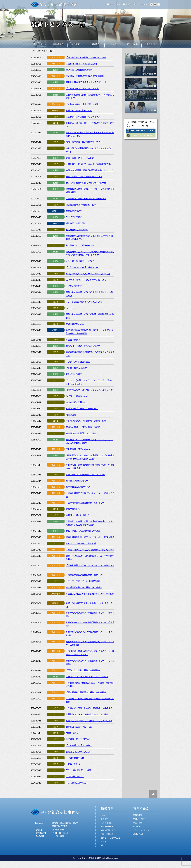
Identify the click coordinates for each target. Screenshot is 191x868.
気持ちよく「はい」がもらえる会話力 (83, 346)
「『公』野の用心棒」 (76, 758)
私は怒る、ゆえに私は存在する (80, 245)
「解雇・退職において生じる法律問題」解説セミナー (90, 550)
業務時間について (74, 211)
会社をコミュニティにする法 (79, 727)
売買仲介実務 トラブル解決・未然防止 (84, 427)
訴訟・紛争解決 (107, 826)
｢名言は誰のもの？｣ (75, 776)
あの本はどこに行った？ (77, 402)
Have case (71, 308)
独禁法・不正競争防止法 (111, 838)
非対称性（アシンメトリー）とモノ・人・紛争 (87, 714)
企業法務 (105, 819)
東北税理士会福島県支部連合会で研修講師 (85, 76)
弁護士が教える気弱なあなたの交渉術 (83, 531)
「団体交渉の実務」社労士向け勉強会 (83, 670)
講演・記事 (132, 44)
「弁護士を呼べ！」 (75, 764)
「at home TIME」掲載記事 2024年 (82, 88)
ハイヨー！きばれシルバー (78, 396)
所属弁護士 (77, 44)
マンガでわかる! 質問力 (77, 368)
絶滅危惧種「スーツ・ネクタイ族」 (82, 408)
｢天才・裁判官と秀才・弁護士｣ (80, 770)
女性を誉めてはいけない (77, 229)
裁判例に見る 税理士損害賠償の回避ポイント (86, 82)
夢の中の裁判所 (73, 509)
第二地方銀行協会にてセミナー (80, 487)
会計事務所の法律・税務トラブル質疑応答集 (86, 198)
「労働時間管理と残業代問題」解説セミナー (86, 503)
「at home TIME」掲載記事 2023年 (82, 104)
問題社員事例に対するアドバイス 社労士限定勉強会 (90, 537)
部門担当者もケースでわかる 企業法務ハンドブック (89, 390)
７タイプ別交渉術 (74, 217)
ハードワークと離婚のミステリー (81, 433)
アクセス (151, 44)
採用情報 (141, 108)
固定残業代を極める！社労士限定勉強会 (84, 587)
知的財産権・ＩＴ (108, 830)
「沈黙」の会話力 (74, 286)
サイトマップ (115, 4)
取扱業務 (95, 44)
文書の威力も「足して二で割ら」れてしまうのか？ (89, 720)
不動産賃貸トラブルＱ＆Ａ (78, 449)
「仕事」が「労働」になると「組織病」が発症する (89, 708)
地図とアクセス (139, 819)
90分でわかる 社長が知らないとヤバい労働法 (87, 676)
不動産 (104, 841)
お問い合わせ (131, 4)
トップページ (40, 44)
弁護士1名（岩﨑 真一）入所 (79, 110)
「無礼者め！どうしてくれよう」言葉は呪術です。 (89, 164)
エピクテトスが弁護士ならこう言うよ (83, 117)
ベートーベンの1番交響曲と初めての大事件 (86, 474)
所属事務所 (141, 71)
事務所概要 (58, 44)
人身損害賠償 (106, 823)
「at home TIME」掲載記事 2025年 (82, 64)
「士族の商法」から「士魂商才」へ (82, 267)
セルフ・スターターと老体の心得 (81, 543)
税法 (103, 845)
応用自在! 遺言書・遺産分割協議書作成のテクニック (90, 170)
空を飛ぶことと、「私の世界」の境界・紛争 (86, 421)
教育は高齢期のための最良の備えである (84, 176)
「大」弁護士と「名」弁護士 (79, 745)
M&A (103, 815)
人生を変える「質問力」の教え (80, 261)
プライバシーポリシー (142, 830)
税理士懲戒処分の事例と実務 (79, 70)
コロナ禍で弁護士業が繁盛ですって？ (83, 142)
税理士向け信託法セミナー (78, 481)
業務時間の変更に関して (77, 223)
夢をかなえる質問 (74, 374)
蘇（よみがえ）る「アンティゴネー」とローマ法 (88, 274)
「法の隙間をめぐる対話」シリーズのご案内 (86, 57)
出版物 (114, 44)
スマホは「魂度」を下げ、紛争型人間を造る (86, 280)
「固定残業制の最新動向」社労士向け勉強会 (86, 692)
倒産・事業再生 (107, 834)
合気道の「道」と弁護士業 (78, 515)
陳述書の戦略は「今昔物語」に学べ (82, 205)
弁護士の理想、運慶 (75, 324)
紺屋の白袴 (71, 415)
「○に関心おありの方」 (77, 783)
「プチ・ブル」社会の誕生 (78, 362)
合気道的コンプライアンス (78, 752)
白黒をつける (72, 733)
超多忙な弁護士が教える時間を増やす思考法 (86, 183)
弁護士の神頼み (73, 340)
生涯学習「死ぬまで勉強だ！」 (80, 739)
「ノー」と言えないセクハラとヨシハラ (84, 302)
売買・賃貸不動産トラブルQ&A (80, 158)
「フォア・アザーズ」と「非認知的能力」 (85, 581)
